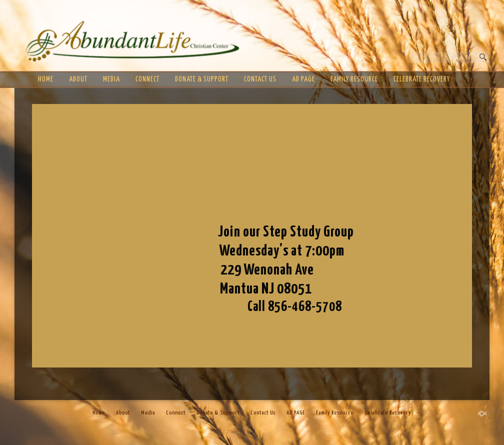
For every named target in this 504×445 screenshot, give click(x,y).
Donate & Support (202, 79)
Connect (147, 79)
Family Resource (354, 79)
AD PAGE (303, 79)
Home (46, 79)
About (78, 79)
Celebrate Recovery (422, 79)
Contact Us (260, 79)
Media (111, 79)
